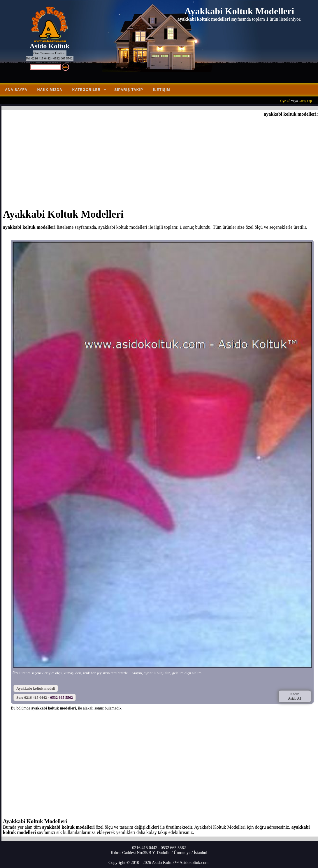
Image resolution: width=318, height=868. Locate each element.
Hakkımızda (50, 90)
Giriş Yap (305, 101)
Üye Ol (285, 101)
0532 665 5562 (62, 697)
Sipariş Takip (129, 90)
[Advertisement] (160, 161)
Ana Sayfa (16, 90)
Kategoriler (86, 90)
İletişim (162, 90)
